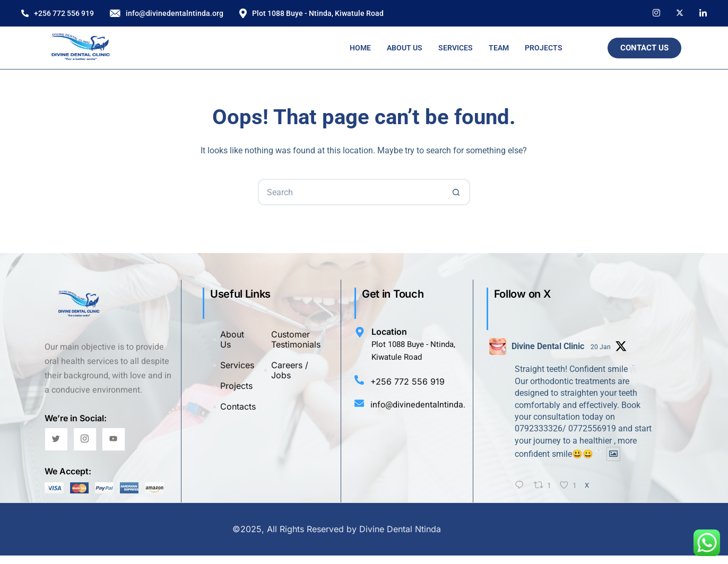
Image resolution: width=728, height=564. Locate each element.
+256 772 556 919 (58, 13)
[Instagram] (656, 12)
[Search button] (457, 192)
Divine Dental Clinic (548, 346)
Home (360, 48)
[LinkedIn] (703, 12)
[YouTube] (114, 439)
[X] (680, 12)
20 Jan (601, 347)
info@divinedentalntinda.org (167, 13)
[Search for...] (351, 192)
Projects (544, 48)
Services (456, 48)
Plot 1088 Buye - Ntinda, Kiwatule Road (311, 14)
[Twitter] (56, 439)
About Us (405, 48)
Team (499, 48)
